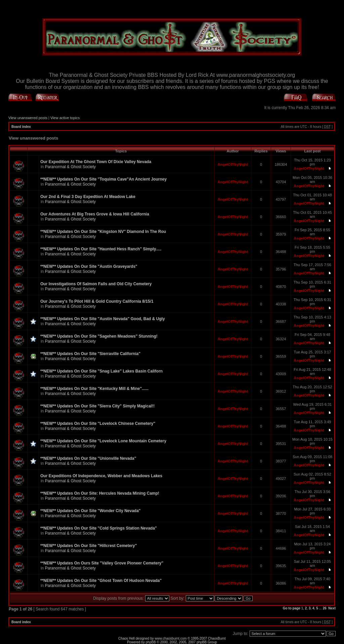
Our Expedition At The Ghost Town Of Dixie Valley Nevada (96, 162)
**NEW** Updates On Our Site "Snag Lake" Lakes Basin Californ (101, 371)
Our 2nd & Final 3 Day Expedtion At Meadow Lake (88, 197)
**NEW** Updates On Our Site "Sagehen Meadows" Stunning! (99, 336)
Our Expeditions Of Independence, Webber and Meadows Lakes (101, 476)
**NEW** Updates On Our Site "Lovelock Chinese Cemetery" (98, 424)
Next (332, 608)
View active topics (65, 118)
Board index (21, 127)
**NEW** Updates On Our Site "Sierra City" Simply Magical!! (97, 406)
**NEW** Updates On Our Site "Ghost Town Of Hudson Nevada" (101, 581)
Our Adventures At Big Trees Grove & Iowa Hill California (95, 214)
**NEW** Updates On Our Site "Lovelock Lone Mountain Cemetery (103, 441)
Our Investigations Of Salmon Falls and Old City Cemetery (96, 284)
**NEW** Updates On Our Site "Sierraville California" (90, 354)
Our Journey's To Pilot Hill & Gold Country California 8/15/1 (97, 301)
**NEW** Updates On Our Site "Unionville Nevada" (88, 458)
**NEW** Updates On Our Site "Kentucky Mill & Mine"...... (94, 389)
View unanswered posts (28, 118)
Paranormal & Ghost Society (70, 167)
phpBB (151, 642)
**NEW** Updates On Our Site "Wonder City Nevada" (91, 511)
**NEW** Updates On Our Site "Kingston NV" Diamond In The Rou (103, 232)
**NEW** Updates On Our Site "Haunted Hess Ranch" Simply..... (101, 249)
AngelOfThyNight (233, 164)
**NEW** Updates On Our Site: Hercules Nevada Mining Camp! (100, 493)
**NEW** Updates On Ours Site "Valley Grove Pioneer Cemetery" (102, 563)
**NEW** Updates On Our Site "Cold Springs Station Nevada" (99, 528)
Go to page (292, 608)
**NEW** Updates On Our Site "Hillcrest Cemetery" (89, 546)
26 (325, 608)
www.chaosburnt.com (171, 638)
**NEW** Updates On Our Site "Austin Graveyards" (89, 266)
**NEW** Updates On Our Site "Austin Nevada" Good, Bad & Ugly (103, 319)
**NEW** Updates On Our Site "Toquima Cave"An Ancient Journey (103, 179)
